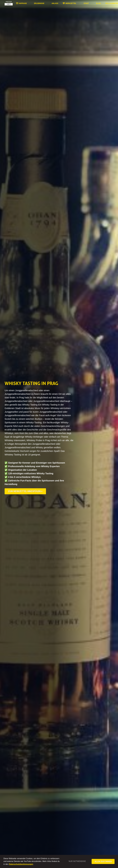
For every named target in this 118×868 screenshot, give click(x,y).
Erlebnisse (39, 3)
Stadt (86, 3)
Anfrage (23, 3)
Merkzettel (71, 3)
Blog (98, 3)
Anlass (55, 3)
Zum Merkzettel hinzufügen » (25, 491)
